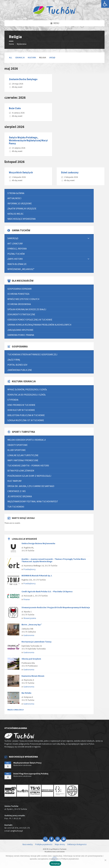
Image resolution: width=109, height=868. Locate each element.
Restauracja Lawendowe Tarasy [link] (37, 642)
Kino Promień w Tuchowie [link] (21, 405)
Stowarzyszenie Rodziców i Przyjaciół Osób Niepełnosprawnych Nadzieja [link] (56, 607)
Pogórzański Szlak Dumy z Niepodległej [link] (29, 476)
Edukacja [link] (20, 58)
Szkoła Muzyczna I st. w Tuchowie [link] (26, 420)
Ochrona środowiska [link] (19, 304)
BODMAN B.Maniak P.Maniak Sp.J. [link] (37, 576)
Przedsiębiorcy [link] (30, 569)
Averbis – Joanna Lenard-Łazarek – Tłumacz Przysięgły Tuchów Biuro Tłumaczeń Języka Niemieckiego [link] (54, 560)
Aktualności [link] (14, 198)
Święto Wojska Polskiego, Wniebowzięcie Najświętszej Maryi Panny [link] (28, 140)
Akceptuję (55, 864)
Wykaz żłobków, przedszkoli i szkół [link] (27, 389)
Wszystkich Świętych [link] (21, 172)
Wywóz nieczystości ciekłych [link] (23, 299)
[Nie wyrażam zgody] (105, 860)
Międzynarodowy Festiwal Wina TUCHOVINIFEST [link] (33, 501)
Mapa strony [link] (60, 844)
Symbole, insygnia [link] (17, 249)
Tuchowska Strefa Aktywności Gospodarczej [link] (32, 354)
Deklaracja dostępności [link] (77, 844)
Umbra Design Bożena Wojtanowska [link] (38, 543)
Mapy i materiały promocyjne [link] (23, 460)
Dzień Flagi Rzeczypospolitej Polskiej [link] (31, 774)
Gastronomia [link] (29, 635)
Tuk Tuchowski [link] (16, 507)
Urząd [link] (52, 58)
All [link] (11, 58)
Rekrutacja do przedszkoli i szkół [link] (27, 395)
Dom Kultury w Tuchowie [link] (21, 410)
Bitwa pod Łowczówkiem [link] (21, 471)
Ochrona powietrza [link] (18, 294)
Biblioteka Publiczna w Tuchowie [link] (26, 415)
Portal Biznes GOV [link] (17, 365)
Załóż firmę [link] (14, 360)
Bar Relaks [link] (26, 693)
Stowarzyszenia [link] (30, 618)
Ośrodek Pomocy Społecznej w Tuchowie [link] (30, 320)
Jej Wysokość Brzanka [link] (20, 496)
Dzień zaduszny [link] (70, 172)
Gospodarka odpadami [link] (19, 289)
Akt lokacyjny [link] (15, 244)
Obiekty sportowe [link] (17, 445)
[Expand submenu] (88, 238)
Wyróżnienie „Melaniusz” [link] (21, 269)
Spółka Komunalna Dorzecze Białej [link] (27, 309)
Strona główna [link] (16, 193)
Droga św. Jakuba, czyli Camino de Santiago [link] (31, 486)
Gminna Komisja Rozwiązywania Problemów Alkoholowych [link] (39, 325)
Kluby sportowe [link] (17, 450)
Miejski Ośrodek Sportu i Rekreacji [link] (27, 440)
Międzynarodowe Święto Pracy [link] (27, 763)
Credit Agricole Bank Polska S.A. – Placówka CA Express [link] (47, 592)
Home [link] (11, 44)
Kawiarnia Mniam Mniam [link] (33, 676)
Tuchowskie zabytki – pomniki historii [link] (28, 466)
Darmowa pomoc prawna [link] (21, 335)
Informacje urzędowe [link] (20, 203)
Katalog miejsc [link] (16, 214)
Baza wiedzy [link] (28, 844)
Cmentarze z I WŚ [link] (17, 491)
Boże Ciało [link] (15, 108)
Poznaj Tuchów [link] (16, 254)
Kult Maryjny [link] (14, 481)
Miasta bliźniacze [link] (17, 264)
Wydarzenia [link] (22, 44)
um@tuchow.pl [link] (17, 831)
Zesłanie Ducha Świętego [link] (23, 79)
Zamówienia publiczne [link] (20, 370)
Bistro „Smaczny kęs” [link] (32, 625)
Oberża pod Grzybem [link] (31, 659)
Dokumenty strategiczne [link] (21, 314)
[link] (105, 4)
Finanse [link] (27, 599)
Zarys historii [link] (15, 259)
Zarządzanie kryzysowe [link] (20, 330)
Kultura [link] (32, 58)
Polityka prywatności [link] (44, 844)
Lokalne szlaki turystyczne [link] (23, 455)
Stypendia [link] (13, 400)
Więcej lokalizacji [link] (16, 710)
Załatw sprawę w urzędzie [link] (22, 209)
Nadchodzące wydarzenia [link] (21, 219)
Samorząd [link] (13, 238)
